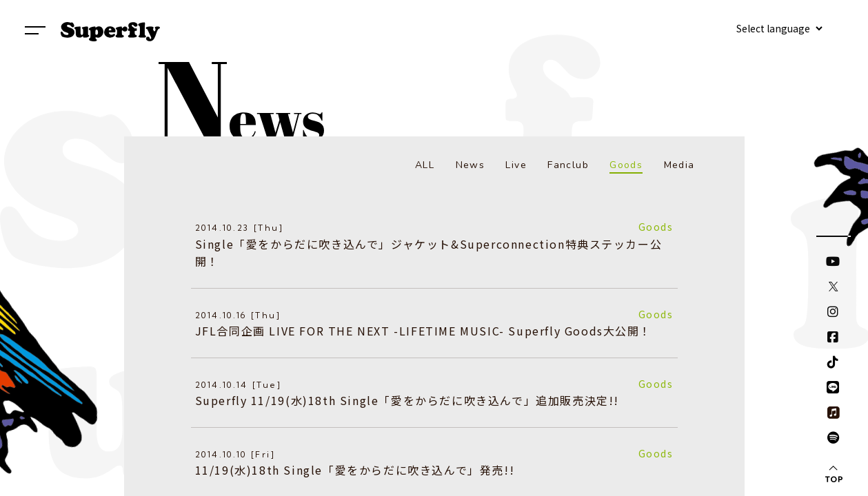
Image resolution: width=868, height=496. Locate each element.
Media (679, 165)
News (471, 165)
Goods (626, 165)
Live (516, 165)
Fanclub (568, 165)
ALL (425, 165)
